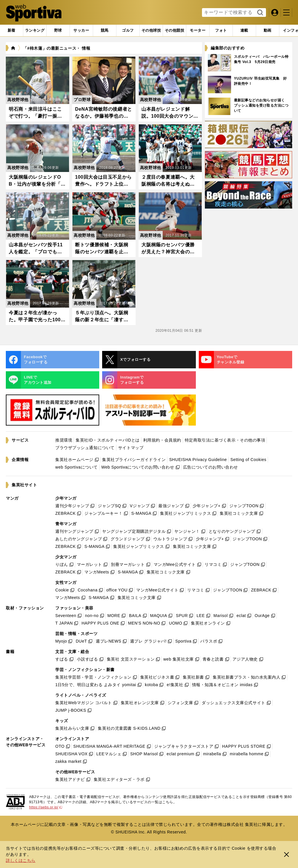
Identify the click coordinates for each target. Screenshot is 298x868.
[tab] (58, 31)
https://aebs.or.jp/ (46, 807)
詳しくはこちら (21, 860)
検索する (259, 13)
